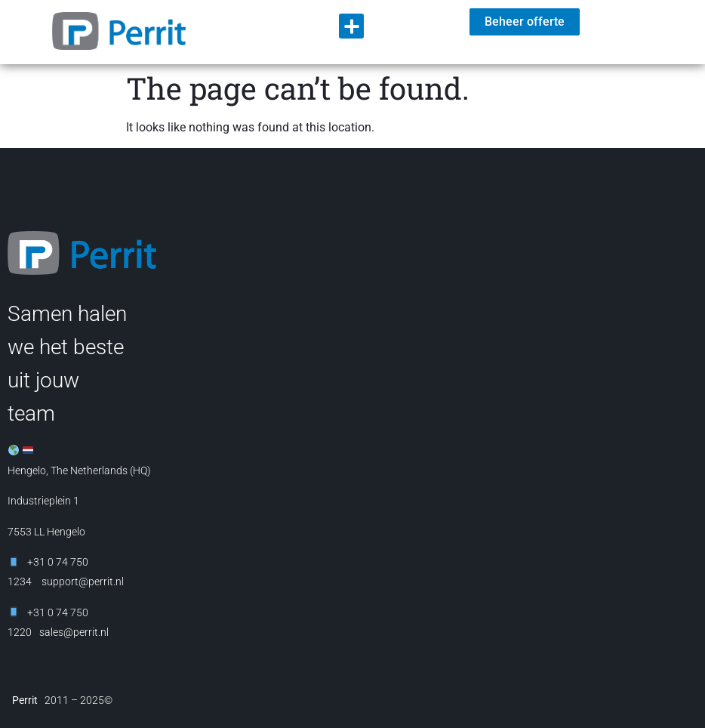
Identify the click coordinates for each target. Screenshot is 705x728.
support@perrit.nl (82, 581)
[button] (351, 26)
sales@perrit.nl (74, 632)
